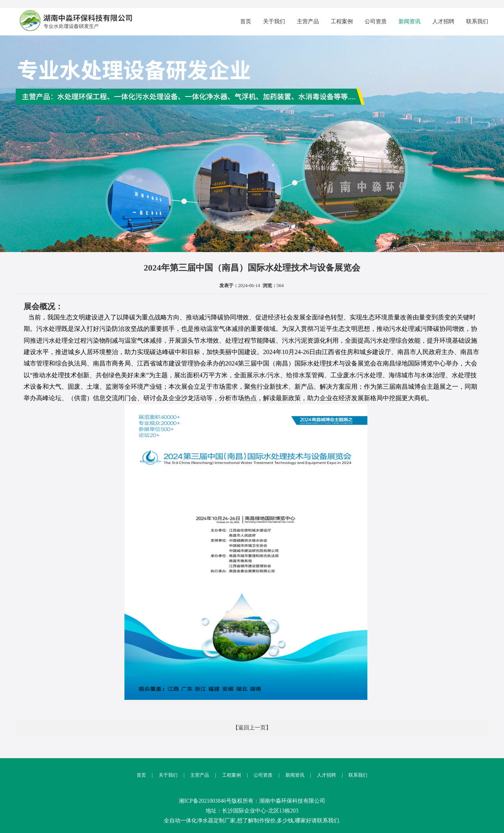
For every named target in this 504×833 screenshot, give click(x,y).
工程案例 (342, 21)
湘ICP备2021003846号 (205, 801)
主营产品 (308, 21)
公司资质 (376, 21)
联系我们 (477, 21)
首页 (246, 21)
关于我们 (274, 21)
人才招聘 (443, 21)
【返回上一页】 (252, 728)
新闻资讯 (409, 21)
